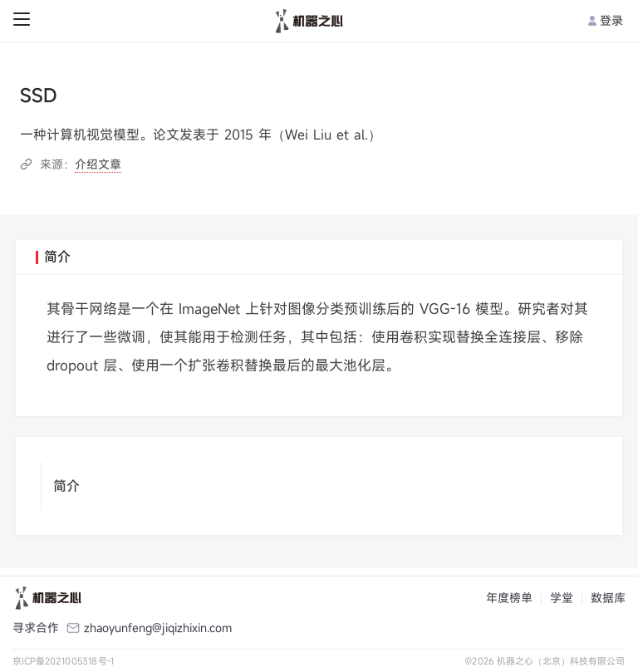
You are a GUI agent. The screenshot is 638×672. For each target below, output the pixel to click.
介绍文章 (98, 164)
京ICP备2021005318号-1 (64, 661)
